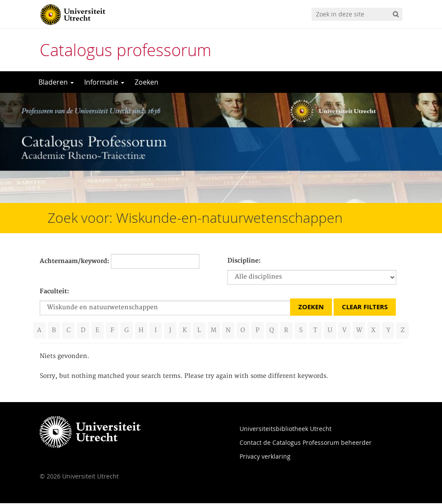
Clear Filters (365, 307)
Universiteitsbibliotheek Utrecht (286, 430)
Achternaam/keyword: (74, 261)
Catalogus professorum (126, 50)
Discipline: (244, 261)
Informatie (104, 82)
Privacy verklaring (265, 457)
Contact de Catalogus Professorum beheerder (306, 443)
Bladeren (56, 82)
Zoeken (147, 82)
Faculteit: (54, 292)
